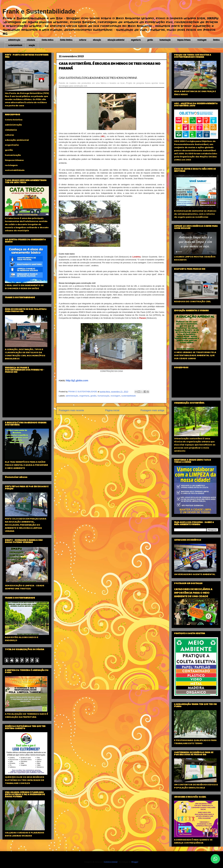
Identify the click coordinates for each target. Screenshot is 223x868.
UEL (103, 136)
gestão (150, 40)
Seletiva (216, 40)
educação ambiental (116, 40)
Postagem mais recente (71, 410)
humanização (165, 40)
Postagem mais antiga (152, 410)
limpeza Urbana (184, 40)
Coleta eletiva (48, 40)
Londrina (137, 257)
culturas (83, 40)
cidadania (31, 40)
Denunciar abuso (16, 477)
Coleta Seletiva (66, 40)
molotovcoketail (111, 862)
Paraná (143, 318)
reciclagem (202, 40)
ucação (32, 45)
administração (14, 40)
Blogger (135, 862)
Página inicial (112, 410)
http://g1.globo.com (77, 380)
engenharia (136, 40)
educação (97, 40)
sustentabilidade (15, 45)
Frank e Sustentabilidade (39, 11)
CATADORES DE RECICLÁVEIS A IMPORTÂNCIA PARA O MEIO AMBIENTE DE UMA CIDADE (193, 593)
